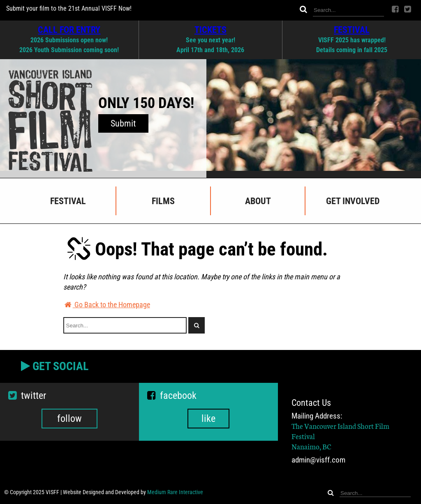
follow (69, 419)
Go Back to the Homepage (107, 305)
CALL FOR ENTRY (69, 30)
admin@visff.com (318, 460)
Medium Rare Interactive (175, 492)
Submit (123, 123)
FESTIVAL (352, 30)
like (208, 419)
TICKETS (210, 30)
